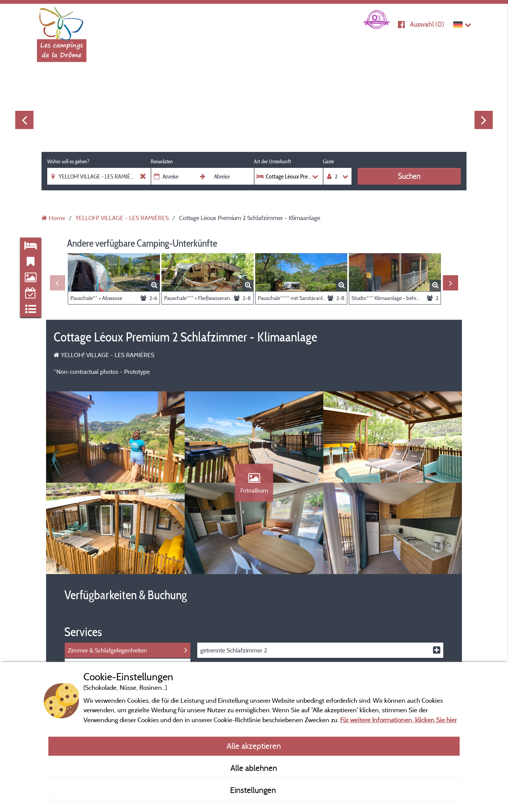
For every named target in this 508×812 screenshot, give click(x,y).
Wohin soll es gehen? (68, 161)
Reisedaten (162, 161)
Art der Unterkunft (272, 161)
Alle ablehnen (254, 768)
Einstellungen (254, 790)
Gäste (328, 161)
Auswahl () (427, 24)
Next (484, 120)
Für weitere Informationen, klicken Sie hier (398, 720)
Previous (24, 120)
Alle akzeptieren (254, 746)
